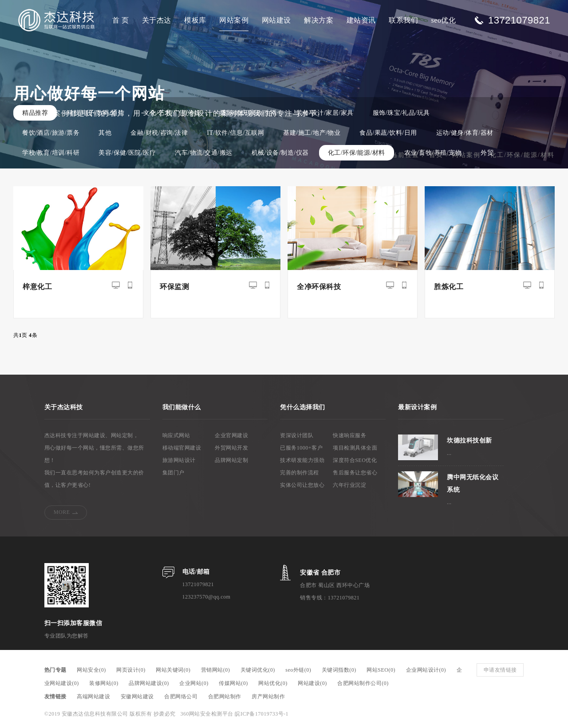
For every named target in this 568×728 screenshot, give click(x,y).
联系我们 (403, 20)
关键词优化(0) (258, 670)
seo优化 (444, 20)
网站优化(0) (273, 683)
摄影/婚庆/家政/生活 (248, 113)
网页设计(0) (131, 670)
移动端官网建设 (182, 448)
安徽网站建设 (137, 697)
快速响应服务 (349, 435)
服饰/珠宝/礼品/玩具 (401, 113)
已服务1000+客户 (301, 448)
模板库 (195, 20)
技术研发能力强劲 (302, 460)
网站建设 (276, 20)
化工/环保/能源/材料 (357, 153)
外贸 (487, 153)
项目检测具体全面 (355, 448)
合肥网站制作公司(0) (363, 683)
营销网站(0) (216, 670)
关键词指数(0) (339, 670)
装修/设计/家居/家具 (325, 113)
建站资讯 (361, 20)
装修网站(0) (104, 683)
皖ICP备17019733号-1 (262, 714)
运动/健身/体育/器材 (465, 133)
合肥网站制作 (225, 697)
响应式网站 (176, 435)
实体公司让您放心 (302, 485)
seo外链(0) (298, 670)
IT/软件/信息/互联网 (235, 133)
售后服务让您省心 (355, 473)
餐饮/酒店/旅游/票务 (51, 133)
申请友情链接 (500, 670)
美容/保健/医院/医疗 (127, 153)
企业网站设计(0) (426, 670)
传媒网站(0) (233, 683)
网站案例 (234, 20)
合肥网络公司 (181, 697)
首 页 (121, 20)
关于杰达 (157, 20)
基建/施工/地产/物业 (312, 133)
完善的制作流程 (300, 473)
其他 (105, 133)
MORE (62, 512)
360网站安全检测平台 (207, 714)
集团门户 (174, 473)
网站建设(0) (312, 683)
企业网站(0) (194, 683)
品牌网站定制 (231, 460)
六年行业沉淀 (349, 485)
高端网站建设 (93, 697)
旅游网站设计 (179, 460)
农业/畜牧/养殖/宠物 (433, 153)
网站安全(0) (91, 670)
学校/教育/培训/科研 (51, 153)
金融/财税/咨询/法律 (159, 133)
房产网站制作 (268, 697)
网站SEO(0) (381, 670)
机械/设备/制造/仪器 (280, 153)
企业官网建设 (231, 435)
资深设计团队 (297, 435)
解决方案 (319, 20)
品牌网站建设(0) (149, 683)
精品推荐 (35, 113)
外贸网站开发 (231, 448)
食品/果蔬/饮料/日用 (388, 133)
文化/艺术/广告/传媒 (172, 113)
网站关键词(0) (173, 670)
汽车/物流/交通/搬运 (203, 153)
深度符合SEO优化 (355, 460)
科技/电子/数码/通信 (96, 113)
